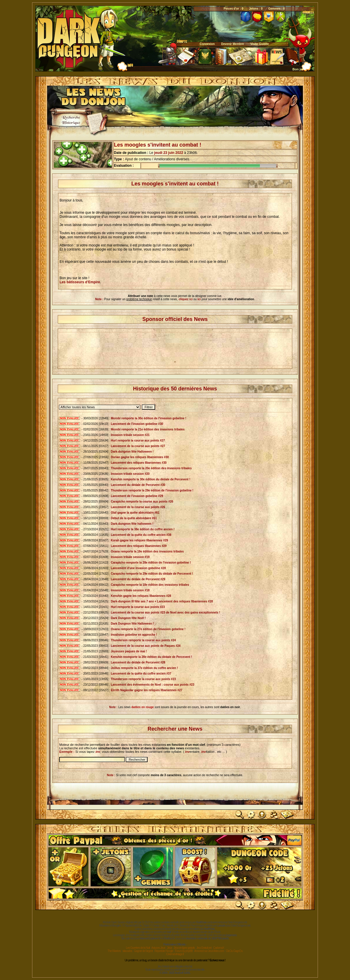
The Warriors (114, 951)
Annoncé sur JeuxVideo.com (209, 951)
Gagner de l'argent (143, 951)
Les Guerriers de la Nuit (138, 948)
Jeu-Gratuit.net (204, 948)
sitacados (127, 951)
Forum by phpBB (184, 951)
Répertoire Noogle (164, 951)
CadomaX (219, 948)
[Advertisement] (175, 348)
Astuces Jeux (158, 948)
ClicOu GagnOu (234, 951)
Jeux (169, 948)
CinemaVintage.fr (175, 954)
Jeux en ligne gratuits (184, 948)
